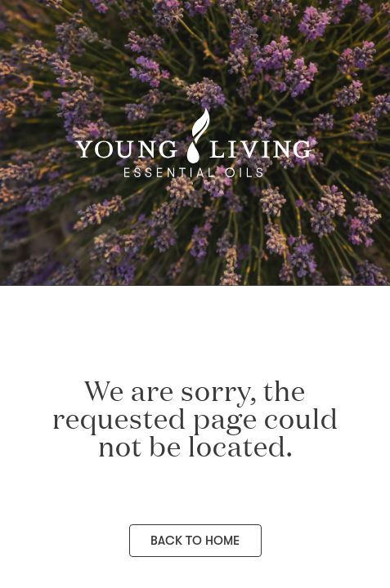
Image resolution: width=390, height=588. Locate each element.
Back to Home (195, 541)
